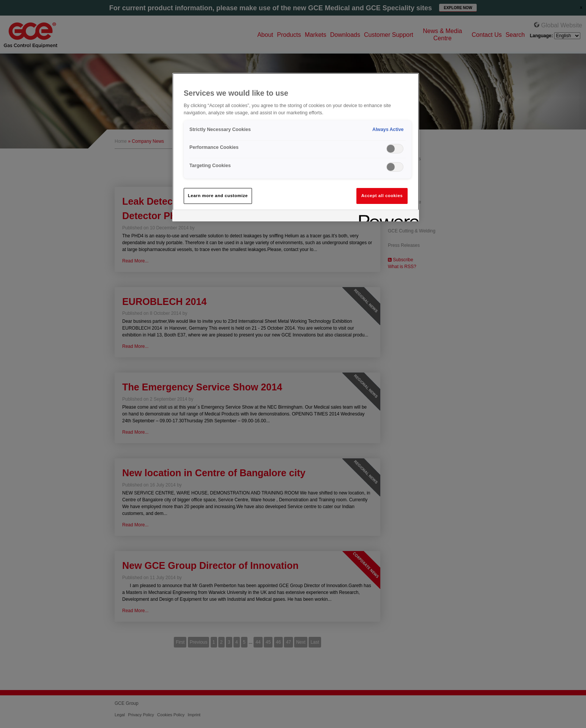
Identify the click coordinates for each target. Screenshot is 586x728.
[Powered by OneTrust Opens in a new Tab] (386, 217)
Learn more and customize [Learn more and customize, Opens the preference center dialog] (218, 196)
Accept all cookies (382, 196)
